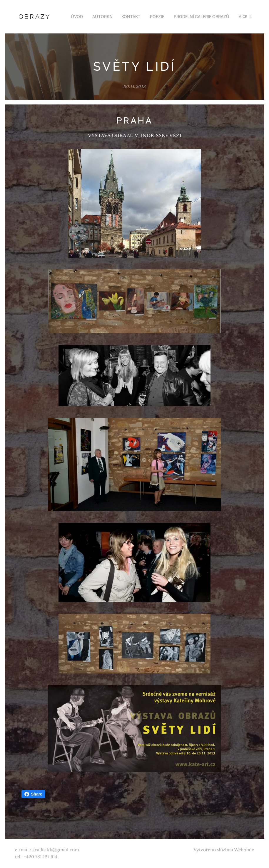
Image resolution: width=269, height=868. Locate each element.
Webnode (244, 850)
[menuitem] (86, 17)
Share (33, 794)
